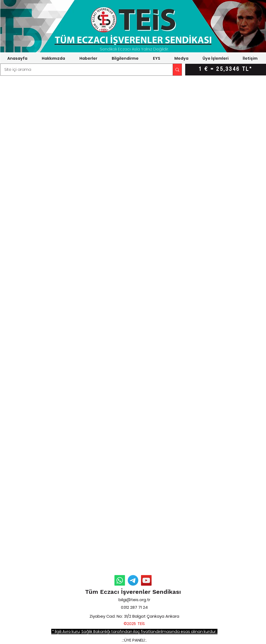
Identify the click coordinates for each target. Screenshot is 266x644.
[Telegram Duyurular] (133, 580)
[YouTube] (146, 580)
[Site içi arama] (83, 70)
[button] (54, 58)
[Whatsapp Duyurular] (120, 580)
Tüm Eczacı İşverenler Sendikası (133, 592)
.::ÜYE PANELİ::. (134, 640)
